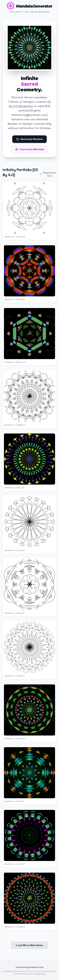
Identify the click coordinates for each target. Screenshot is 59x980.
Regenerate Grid (48, 174)
